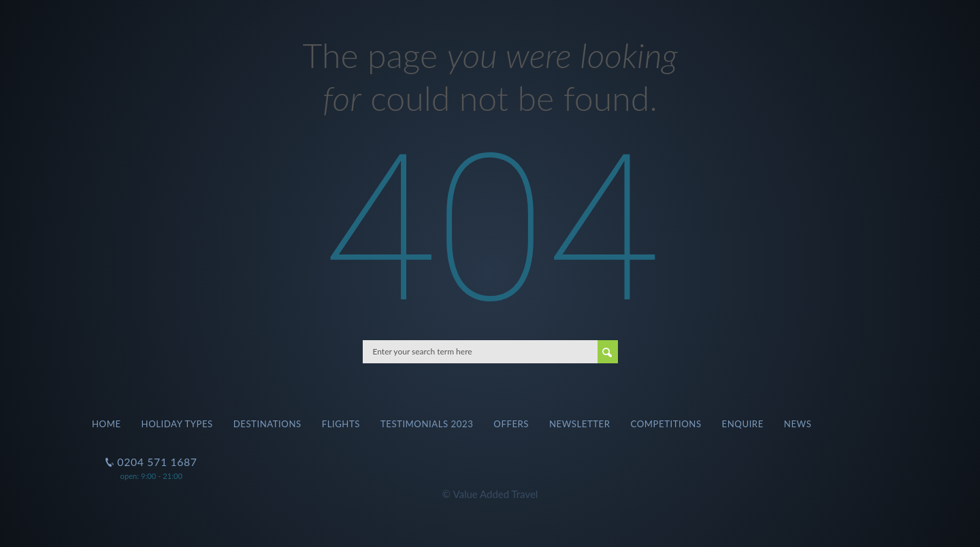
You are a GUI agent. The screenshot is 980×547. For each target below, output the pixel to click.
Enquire (743, 424)
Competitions (666, 424)
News (798, 424)
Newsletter (580, 424)
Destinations (267, 424)
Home (107, 424)
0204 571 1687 (156, 456)
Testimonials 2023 (427, 424)
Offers (511, 424)
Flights (341, 424)
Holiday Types (177, 424)
